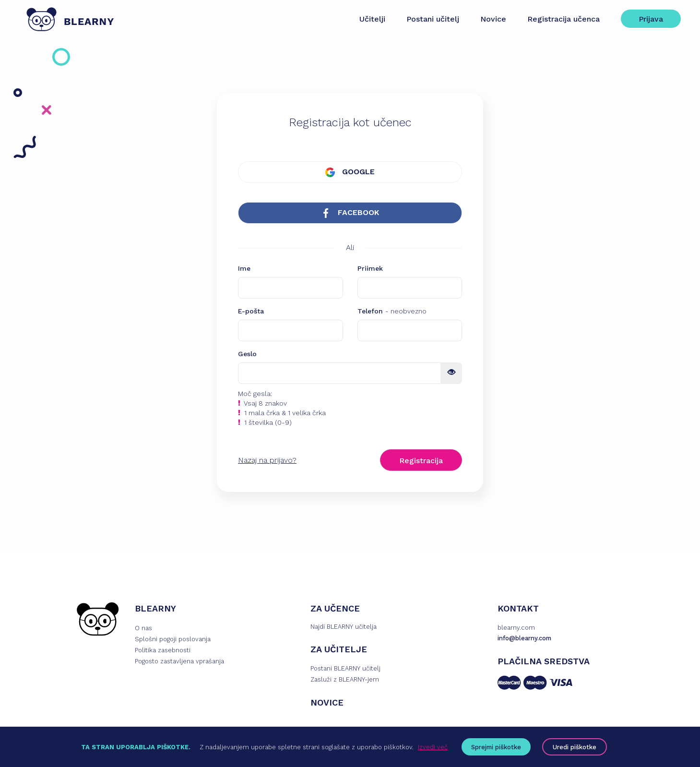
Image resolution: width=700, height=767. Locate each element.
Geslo (247, 354)
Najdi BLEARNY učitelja (344, 627)
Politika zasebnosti (163, 650)
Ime (244, 268)
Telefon (392, 311)
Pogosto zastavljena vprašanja (179, 661)
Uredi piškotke (575, 747)
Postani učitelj (433, 19)
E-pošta (251, 311)
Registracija (421, 461)
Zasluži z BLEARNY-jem (345, 679)
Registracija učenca (564, 19)
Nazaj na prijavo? (267, 460)
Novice (493, 19)
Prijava (651, 19)
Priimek (370, 268)
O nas (143, 628)
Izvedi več (433, 747)
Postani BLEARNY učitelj (345, 668)
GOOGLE (350, 172)
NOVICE (327, 702)
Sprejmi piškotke (496, 747)
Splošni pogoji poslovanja (173, 639)
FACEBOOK (350, 213)
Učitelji (372, 19)
